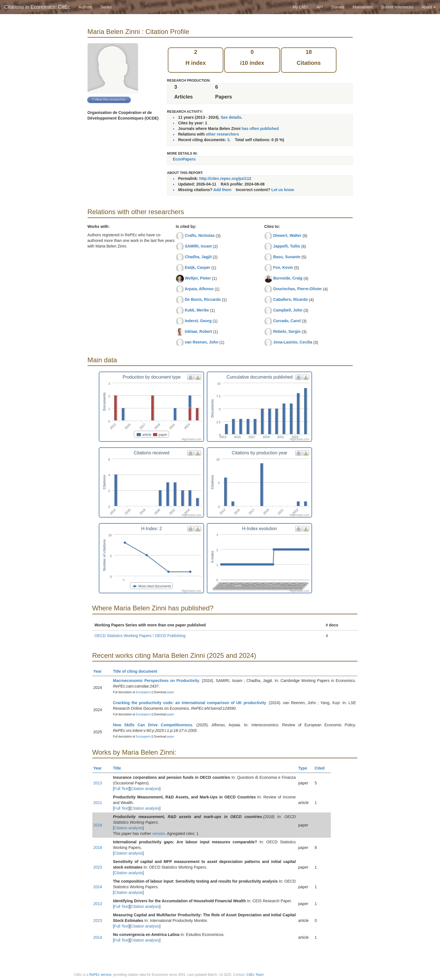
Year (100, 671)
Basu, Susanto (287, 257)
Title (120, 768)
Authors (85, 7)
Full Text (121, 789)
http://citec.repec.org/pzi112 (225, 178)
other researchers (222, 134)
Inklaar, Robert (198, 331)
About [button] (429, 7)
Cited (322, 768)
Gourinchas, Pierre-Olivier (297, 289)
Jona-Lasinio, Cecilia (293, 342)
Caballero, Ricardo (290, 299)
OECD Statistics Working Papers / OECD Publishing (140, 636)
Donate (338, 7)
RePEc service (100, 975)
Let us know (283, 190)
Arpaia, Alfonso (199, 289)
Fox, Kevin (283, 267)
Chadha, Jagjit (198, 257)
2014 (98, 937)
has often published (260, 129)
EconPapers (184, 159)
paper (171, 692)
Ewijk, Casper (197, 267)
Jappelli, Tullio (287, 246)
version (159, 834)
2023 (98, 867)
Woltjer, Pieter (198, 278)
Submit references (397, 7)
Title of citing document (138, 671)
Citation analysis (145, 789)
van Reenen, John (201, 342)
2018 (98, 825)
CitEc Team (255, 975)
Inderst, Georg (198, 321)
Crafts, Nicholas (200, 235)
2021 (98, 803)
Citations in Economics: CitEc (37, 7)
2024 (98, 887)
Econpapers (143, 692)
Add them (222, 190)
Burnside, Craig (288, 278)
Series (106, 7)
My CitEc (301, 7)
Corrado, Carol (287, 321)
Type (305, 768)
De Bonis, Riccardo (203, 299)
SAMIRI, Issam (198, 246)
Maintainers (363, 7)
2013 (98, 783)
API (320, 7)
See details (231, 117)
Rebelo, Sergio (287, 331)
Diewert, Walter (287, 235)
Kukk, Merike (197, 310)
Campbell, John (288, 310)
